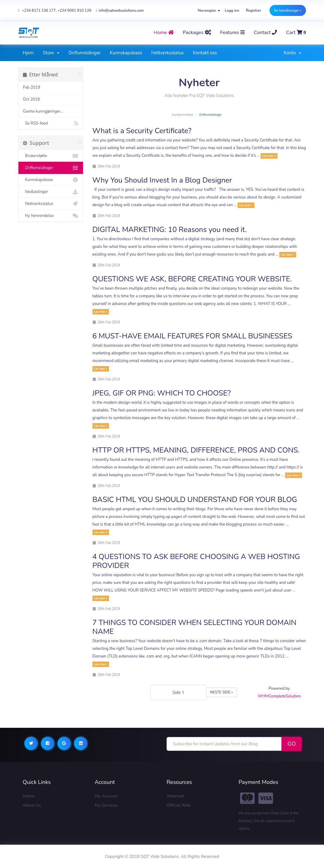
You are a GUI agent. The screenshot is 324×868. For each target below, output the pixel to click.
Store (51, 53)
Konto (293, 53)
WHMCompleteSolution (279, 696)
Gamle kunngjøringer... (43, 111)
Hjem (28, 53)
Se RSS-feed (51, 123)
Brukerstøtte (51, 156)
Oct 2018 (31, 99)
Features (232, 33)
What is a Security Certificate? (142, 131)
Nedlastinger (51, 192)
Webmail (175, 796)
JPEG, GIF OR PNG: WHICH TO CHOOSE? (162, 393)
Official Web (179, 805)
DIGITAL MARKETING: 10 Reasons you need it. (170, 230)
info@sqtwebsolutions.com (120, 10)
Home (28, 796)
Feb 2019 (32, 87)
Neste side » (222, 692)
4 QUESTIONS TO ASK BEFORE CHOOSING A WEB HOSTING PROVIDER (196, 561)
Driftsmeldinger (85, 53)
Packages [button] (197, 33)
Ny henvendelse (51, 216)
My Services (106, 805)
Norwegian (209, 10)
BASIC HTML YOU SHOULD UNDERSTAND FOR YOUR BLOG (195, 500)
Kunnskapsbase (126, 53)
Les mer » (269, 156)
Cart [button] (296, 33)
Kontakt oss (205, 53)
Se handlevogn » (288, 10)
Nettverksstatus (168, 53)
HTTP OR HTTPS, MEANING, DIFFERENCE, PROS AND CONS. (196, 450)
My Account (106, 796)
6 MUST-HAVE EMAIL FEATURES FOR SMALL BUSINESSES (192, 336)
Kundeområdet (182, 115)
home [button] (164, 33)
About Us (32, 805)
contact (265, 33)
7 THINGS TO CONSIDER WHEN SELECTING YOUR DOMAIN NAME (194, 627)
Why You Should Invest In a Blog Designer (162, 180)
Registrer (253, 10)
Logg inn (232, 10)
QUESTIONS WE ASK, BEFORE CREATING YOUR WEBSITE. (192, 279)
